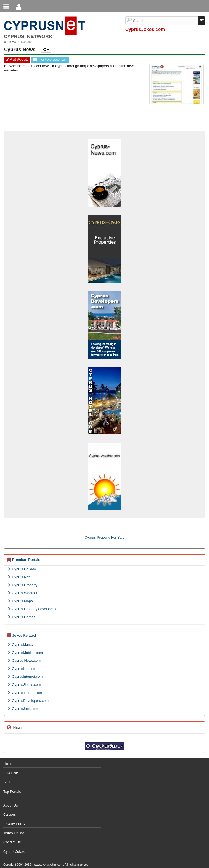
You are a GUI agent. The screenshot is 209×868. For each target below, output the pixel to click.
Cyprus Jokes (14, 852)
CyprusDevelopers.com (28, 701)
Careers (9, 815)
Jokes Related (24, 635)
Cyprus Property (23, 585)
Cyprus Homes (22, 617)
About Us (10, 805)
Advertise (11, 773)
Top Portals (12, 792)
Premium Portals (26, 560)
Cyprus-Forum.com (25, 693)
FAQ (7, 782)
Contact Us (12, 842)
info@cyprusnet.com (50, 60)
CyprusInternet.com (25, 677)
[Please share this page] (46, 50)
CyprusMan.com (23, 645)
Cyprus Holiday (22, 569)
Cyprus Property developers (32, 609)
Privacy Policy (14, 824)
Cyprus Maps (20, 601)
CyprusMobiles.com (25, 653)
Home (8, 764)
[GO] (202, 21)
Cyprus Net (19, 577)
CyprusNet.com (22, 669)
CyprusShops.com (24, 685)
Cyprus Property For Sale (104, 537)
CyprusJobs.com (23, 709)
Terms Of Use (14, 833)
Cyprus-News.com (24, 661)
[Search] (166, 21)
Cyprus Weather (23, 593)
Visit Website (17, 60)
